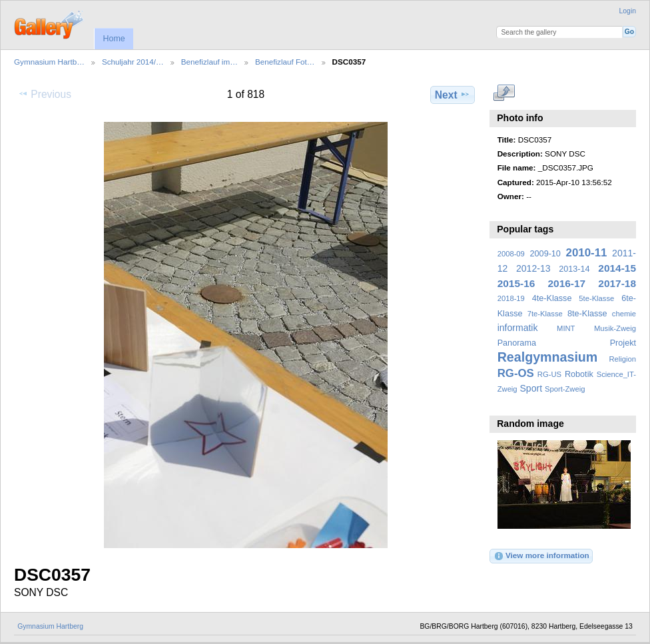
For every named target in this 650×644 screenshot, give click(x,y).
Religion (622, 359)
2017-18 (617, 283)
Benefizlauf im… (209, 62)
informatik (518, 328)
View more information (541, 556)
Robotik (579, 374)
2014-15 (617, 268)
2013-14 (574, 269)
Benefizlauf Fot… (285, 62)
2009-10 (545, 254)
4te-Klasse (552, 298)
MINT (566, 328)
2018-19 (511, 298)
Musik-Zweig (615, 328)
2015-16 (516, 283)
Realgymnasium (548, 357)
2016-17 (567, 283)
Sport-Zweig (565, 389)
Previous (45, 94)
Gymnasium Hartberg (50, 626)
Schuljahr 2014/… (133, 62)
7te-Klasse (545, 314)
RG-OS (516, 373)
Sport (531, 388)
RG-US (549, 374)
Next (453, 95)
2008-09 (511, 254)
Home (114, 39)
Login (628, 11)
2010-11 (587, 253)
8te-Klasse (587, 314)
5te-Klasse (596, 298)
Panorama (517, 343)
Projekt (623, 343)
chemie (624, 314)
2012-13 (533, 268)
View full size (504, 93)
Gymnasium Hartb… (49, 62)
